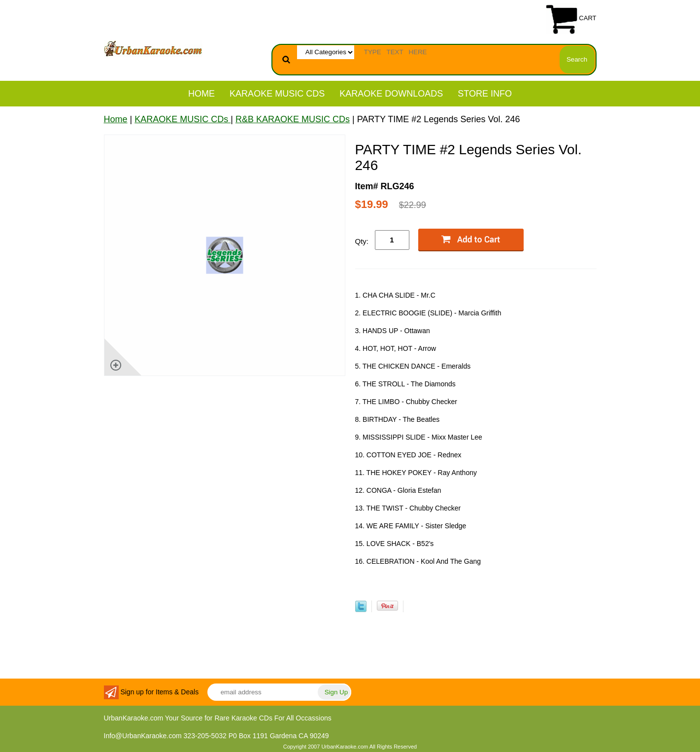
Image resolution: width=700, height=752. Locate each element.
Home (201, 94)
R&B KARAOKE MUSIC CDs (293, 119)
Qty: (362, 241)
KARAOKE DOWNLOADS (391, 94)
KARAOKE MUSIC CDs (277, 94)
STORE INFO (485, 94)
